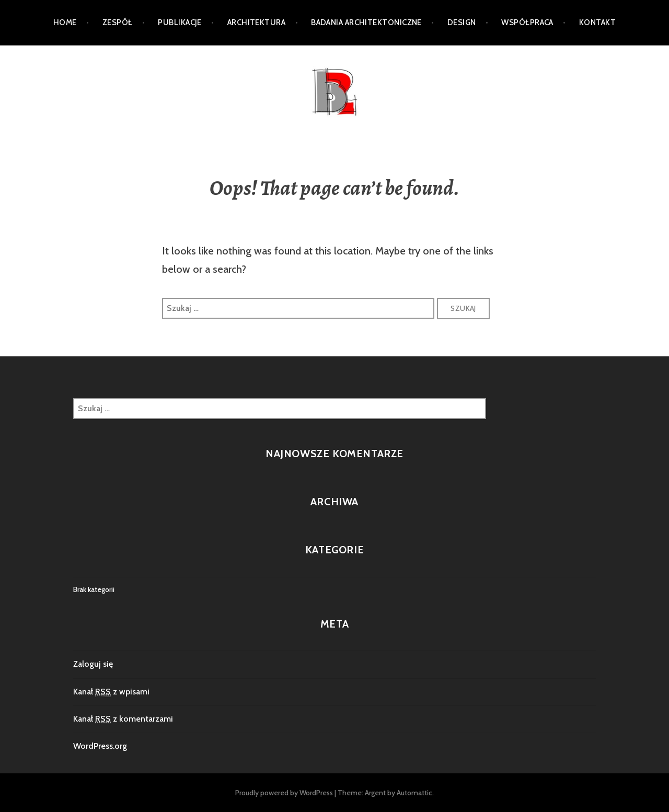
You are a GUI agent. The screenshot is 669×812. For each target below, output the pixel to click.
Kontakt (597, 22)
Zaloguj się (93, 664)
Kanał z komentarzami (123, 719)
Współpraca (527, 22)
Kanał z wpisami (111, 692)
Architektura (256, 22)
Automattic (414, 793)
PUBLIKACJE (180, 22)
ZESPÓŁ (118, 22)
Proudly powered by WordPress (284, 793)
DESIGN (462, 22)
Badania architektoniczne (366, 22)
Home (65, 22)
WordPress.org (100, 746)
